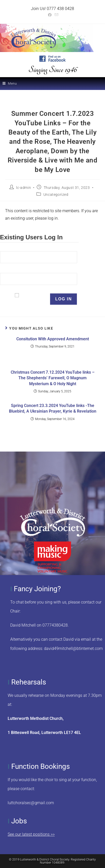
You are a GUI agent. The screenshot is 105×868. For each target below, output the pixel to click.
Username (9, 248)
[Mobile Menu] (10, 84)
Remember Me (34, 299)
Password (9, 270)
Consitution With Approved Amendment (53, 339)
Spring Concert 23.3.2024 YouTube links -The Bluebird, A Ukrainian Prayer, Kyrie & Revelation (53, 408)
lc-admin (24, 188)
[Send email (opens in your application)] (56, 15)
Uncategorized (56, 195)
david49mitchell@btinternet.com (73, 649)
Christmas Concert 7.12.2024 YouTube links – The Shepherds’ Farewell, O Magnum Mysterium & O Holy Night (53, 378)
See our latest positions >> (31, 834)
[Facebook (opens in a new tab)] (50, 15)
